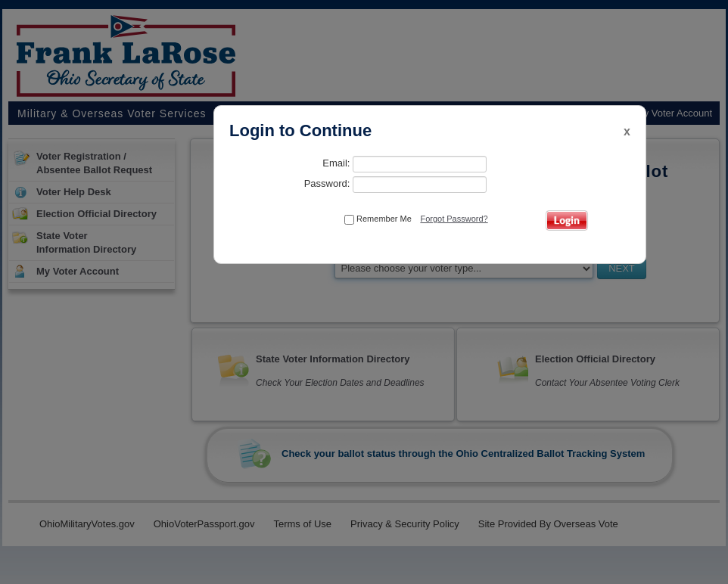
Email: (404, 164)
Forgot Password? (454, 219)
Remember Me (378, 219)
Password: (395, 185)
